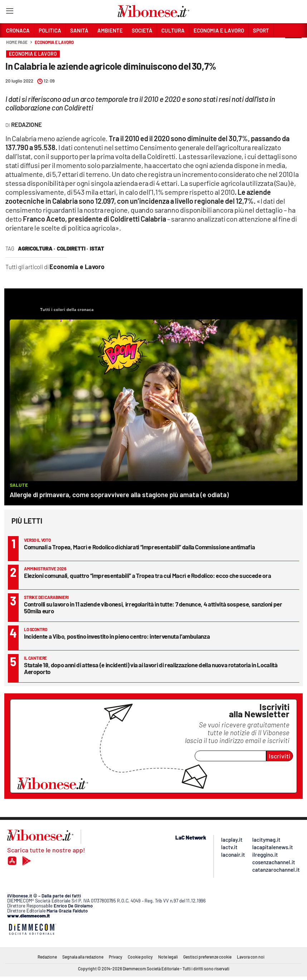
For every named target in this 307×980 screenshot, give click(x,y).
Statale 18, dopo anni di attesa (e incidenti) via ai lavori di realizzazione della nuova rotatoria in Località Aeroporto (151, 668)
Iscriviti (280, 756)
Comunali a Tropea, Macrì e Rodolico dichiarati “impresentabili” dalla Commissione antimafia (139, 547)
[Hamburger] (9, 12)
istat (97, 248)
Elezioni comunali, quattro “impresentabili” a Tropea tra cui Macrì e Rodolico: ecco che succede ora (147, 575)
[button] (293, 46)
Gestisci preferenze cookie (207, 957)
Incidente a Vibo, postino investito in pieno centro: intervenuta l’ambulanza (117, 636)
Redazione (47, 957)
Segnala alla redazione (83, 957)
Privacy (116, 957)
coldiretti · (72, 248)
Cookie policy (140, 957)
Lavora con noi (251, 957)
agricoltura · (36, 248)
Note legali (168, 957)
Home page (17, 42)
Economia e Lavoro (54, 42)
